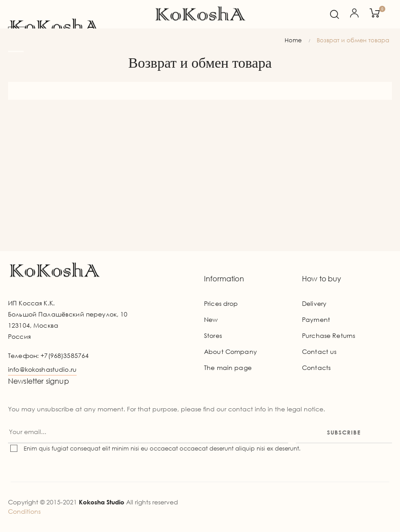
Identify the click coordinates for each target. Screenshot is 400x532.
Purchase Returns (329, 335)
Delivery (314, 303)
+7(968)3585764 (65, 355)
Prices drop (221, 303)
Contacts (316, 368)
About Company (231, 351)
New (211, 319)
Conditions (24, 511)
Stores (213, 335)
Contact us (319, 351)
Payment (316, 319)
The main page (228, 368)
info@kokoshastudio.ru (42, 369)
